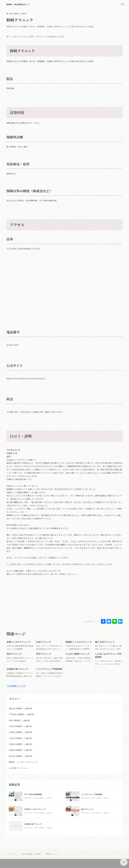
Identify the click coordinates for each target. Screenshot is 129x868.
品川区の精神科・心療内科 (43, 798)
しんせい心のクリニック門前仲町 (108, 655)
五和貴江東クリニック (17, 669)
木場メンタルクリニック (18, 642)
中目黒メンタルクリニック (35, 809)
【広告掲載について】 (16, 686)
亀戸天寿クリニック (105, 642)
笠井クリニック (44, 654)
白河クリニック (44, 642)
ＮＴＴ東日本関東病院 (33, 794)
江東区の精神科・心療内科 (17, 14)
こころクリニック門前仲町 (49, 669)
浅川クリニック (14, 654)
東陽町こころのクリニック (79, 642)
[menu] (122, 4)
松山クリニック (87, 809)
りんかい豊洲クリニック (77, 654)
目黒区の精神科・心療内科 (43, 813)
